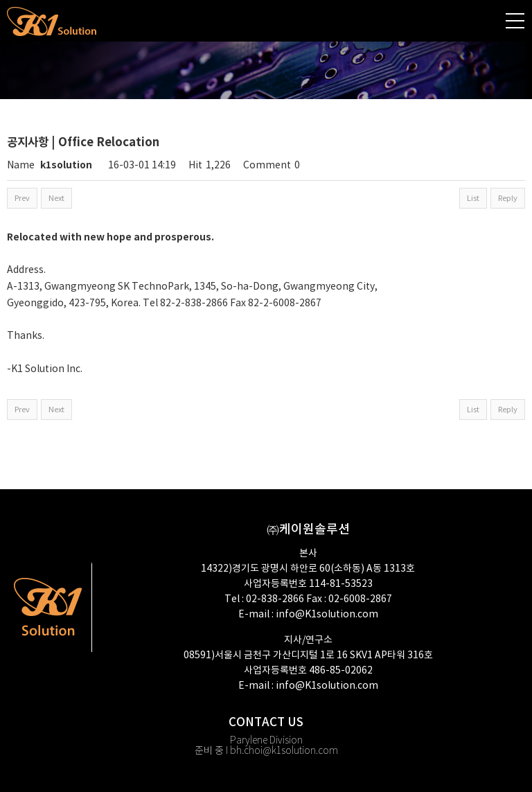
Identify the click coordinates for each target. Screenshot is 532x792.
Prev (22, 199)
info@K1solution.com (327, 615)
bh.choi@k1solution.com (284, 751)
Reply (508, 199)
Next (56, 199)
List (473, 199)
